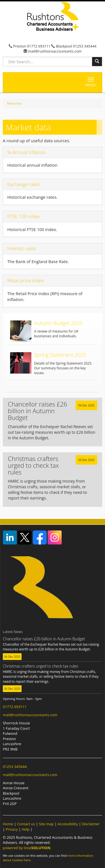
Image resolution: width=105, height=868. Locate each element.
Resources (14, 103)
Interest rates (22, 248)
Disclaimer (91, 824)
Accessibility (68, 824)
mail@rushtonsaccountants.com (54, 51)
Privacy (12, 829)
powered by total (27, 848)
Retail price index (25, 280)
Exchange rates (24, 184)
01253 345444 (85, 46)
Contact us (26, 824)
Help (25, 829)
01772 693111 (39, 46)
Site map (46, 824)
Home (8, 824)
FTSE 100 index (24, 216)
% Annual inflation (26, 152)
